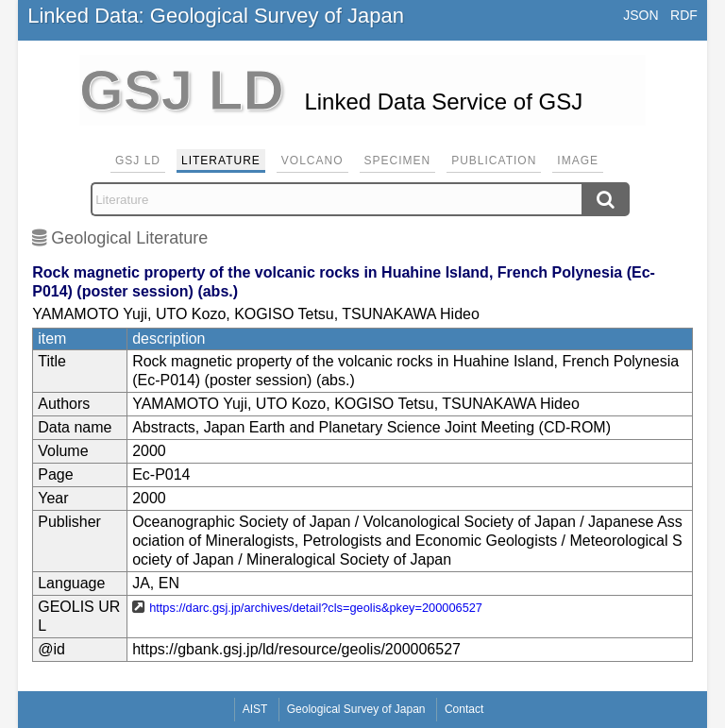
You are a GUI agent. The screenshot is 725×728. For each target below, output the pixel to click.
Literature (221, 161)
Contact (464, 709)
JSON (641, 15)
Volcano (312, 161)
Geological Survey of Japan (356, 709)
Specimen (398, 161)
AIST (255, 709)
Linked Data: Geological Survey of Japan (216, 16)
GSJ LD (138, 161)
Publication (494, 161)
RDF (684, 15)
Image (578, 161)
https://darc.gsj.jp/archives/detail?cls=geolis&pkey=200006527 (316, 608)
